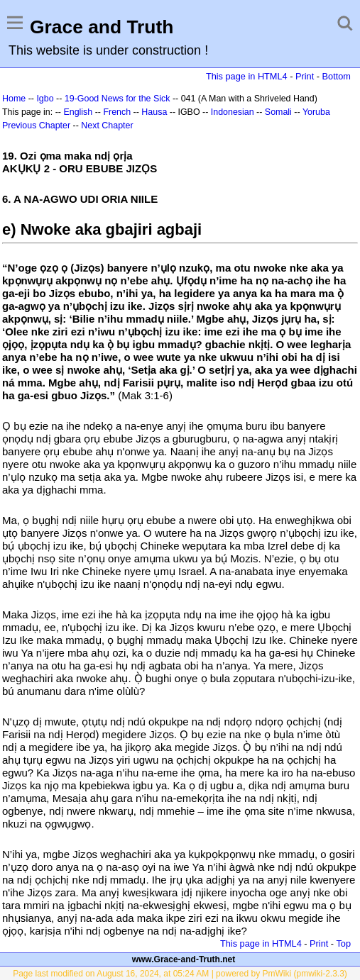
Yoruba (316, 112)
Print (305, 76)
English (78, 112)
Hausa (154, 112)
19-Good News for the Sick (118, 99)
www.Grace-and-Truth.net (184, 959)
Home (14, 99)
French (117, 112)
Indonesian (233, 112)
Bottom (337, 76)
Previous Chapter (36, 126)
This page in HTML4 (247, 76)
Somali (278, 112)
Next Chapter (107, 126)
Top (343, 943)
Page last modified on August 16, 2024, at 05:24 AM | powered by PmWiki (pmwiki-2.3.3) (180, 974)
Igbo (45, 99)
